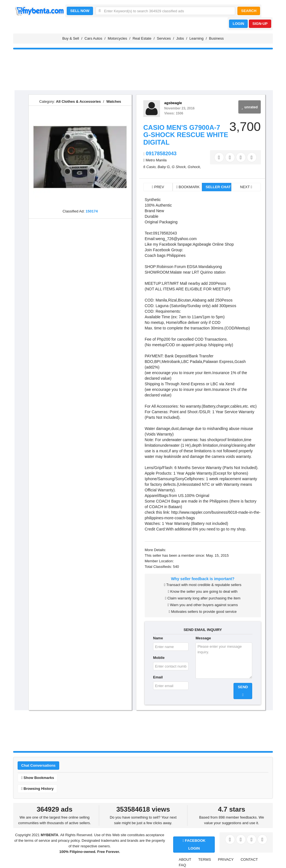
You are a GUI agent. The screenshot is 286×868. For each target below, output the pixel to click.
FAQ (182, 865)
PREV (158, 187)
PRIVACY (226, 859)
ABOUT (185, 859)
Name (158, 638)
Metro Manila (156, 160)
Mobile (159, 658)
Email (158, 677)
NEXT (246, 187)
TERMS (205, 859)
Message (203, 638)
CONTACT (249, 859)
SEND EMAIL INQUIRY (203, 630)
